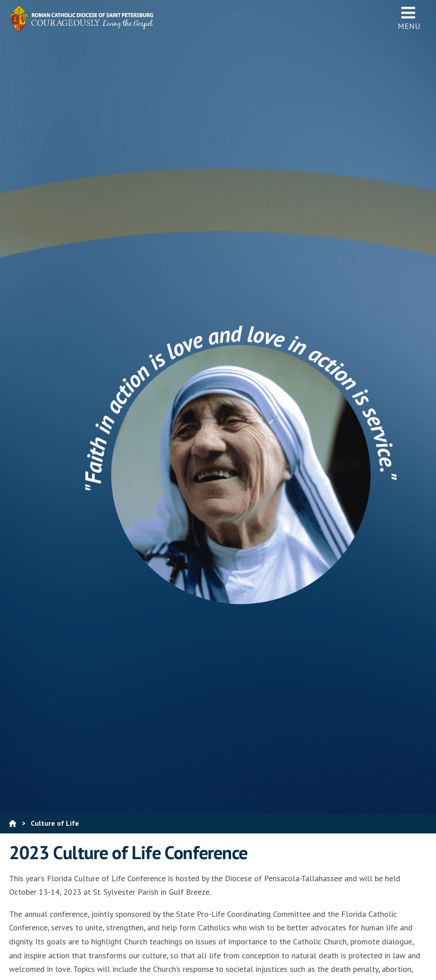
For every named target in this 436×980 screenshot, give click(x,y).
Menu (409, 18)
